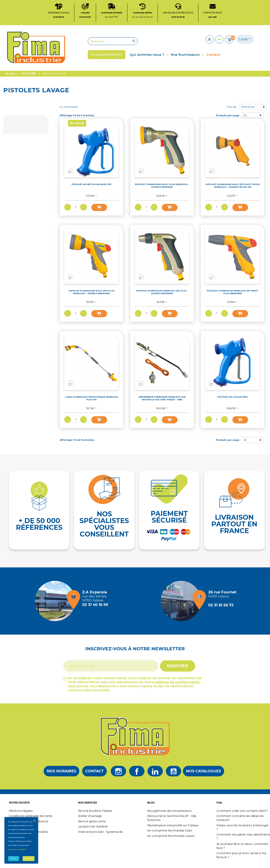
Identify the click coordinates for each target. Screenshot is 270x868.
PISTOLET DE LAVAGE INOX (233, 401)
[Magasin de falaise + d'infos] (56, 605)
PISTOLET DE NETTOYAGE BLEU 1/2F (92, 188)
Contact (94, 775)
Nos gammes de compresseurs (169, 815)
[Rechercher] (94, 44)
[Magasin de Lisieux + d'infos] (182, 605)
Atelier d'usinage (90, 820)
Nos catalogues (204, 775)
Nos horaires (61, 775)
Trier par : (232, 111)
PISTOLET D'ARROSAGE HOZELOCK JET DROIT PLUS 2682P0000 (232, 296)
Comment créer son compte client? (242, 815)
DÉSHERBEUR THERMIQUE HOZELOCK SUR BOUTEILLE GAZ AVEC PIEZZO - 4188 (162, 402)
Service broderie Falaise (95, 815)
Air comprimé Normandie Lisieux (171, 840)
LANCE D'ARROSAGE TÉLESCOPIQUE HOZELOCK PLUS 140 (92, 402)
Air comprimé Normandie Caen (170, 835)
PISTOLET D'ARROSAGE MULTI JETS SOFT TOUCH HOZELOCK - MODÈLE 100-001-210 (233, 190)
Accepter (29, 858)
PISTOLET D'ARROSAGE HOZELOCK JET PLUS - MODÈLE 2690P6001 (162, 296)
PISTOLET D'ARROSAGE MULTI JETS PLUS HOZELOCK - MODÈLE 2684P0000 (92, 296)
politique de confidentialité (177, 686)
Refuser (14, 858)
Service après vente (92, 825)
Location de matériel (93, 830)
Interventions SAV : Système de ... (102, 836)
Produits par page (228, 119)
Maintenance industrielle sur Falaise (173, 829)
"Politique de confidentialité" (17, 850)
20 (245, 119)
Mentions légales (21, 815)
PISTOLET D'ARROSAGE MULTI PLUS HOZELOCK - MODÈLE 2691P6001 (162, 190)
